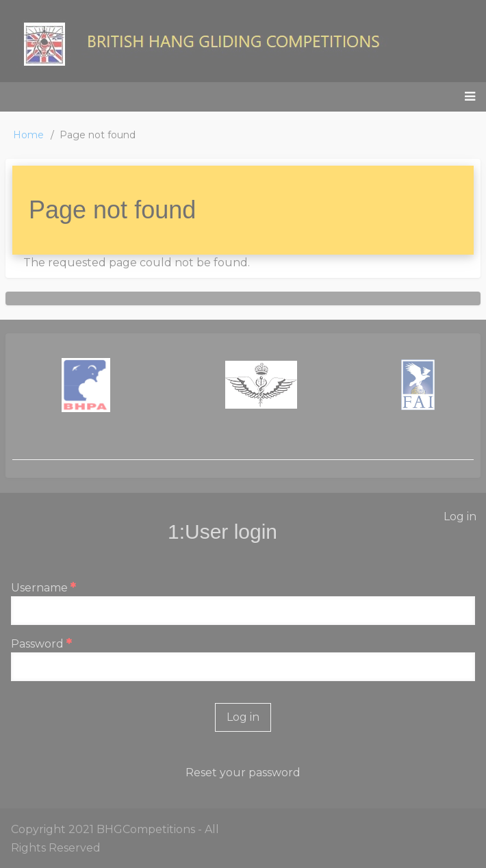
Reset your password (243, 773)
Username (39, 588)
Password (37, 644)
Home (28, 135)
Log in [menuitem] (460, 516)
